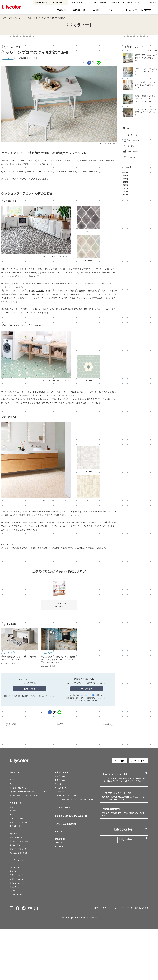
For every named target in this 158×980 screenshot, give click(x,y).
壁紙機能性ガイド (17, 826)
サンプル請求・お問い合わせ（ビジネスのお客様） (74, 799)
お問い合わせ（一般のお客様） (67, 796)
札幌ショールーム (17, 894)
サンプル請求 (87, 689)
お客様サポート (61, 772)
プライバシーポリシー (111, 908)
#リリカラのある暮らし (19, 853)
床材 (11, 784)
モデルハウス (15, 845)
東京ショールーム (17, 871)
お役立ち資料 (60, 792)
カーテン (13, 780)
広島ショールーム (17, 887)
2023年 (126, 182)
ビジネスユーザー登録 (87, 695)
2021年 (126, 188)
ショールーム (16, 868)
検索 (154, 2)
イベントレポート (134, 157)
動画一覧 (58, 784)
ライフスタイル (133, 140)
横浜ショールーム (17, 883)
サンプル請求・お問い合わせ (99, 2)
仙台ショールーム (17, 891)
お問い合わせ (30, 689)
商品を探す (15, 772)
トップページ (6, 18)
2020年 (126, 191)
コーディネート (133, 146)
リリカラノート (18, 18)
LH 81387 (51, 256)
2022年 (126, 185)
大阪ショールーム (17, 875)
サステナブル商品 (17, 818)
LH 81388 (51, 381)
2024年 (126, 179)
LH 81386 (98, 144)
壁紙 (11, 776)
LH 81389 (88, 472)
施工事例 (14, 834)
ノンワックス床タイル (18, 822)
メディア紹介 (132, 152)
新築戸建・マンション (18, 849)
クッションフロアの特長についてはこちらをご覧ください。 (26, 179)
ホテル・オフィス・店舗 (19, 841)
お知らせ (97, 908)
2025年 (126, 176)
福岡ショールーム (17, 879)
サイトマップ (127, 908)
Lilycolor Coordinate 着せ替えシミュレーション (28, 792)
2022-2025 (59, 592)
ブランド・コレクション (19, 788)
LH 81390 (51, 500)
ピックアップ (132, 135)
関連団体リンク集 (141, 908)
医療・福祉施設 (16, 837)
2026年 (126, 172)
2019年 (126, 195)
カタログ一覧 (16, 803)
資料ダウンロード (61, 776)
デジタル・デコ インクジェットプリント (26, 796)
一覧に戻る (59, 724)
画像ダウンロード (61, 780)
